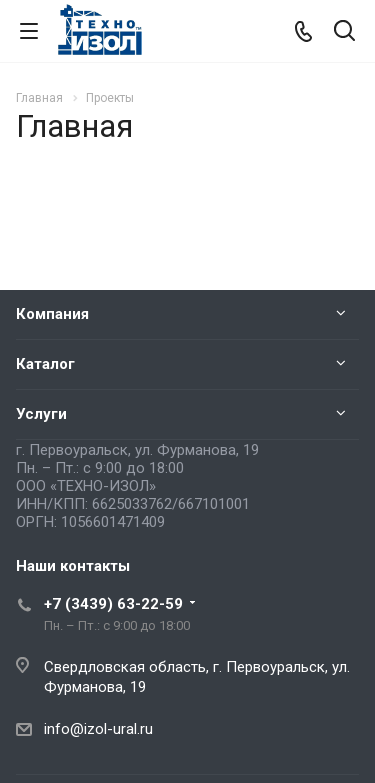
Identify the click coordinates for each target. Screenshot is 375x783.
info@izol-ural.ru (98, 729)
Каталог (45, 364)
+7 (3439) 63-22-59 (113, 604)
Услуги (41, 414)
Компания (52, 314)
